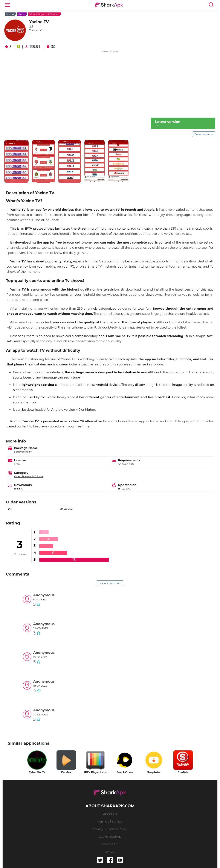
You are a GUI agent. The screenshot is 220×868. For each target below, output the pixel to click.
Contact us (110, 844)
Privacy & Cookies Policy (110, 829)
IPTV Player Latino (95, 772)
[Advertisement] (110, 83)
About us (110, 814)
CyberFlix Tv (37, 772)
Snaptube (154, 772)
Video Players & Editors (44, 14)
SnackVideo (125, 772)
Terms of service (110, 821)
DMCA (110, 851)
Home (10, 14)
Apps (22, 14)
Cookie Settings (110, 836)
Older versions (204, 134)
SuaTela (183, 772)
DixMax (66, 772)
